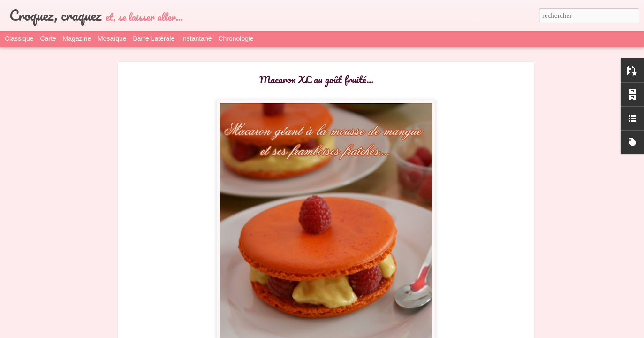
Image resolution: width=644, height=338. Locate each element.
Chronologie (236, 38)
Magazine (77, 38)
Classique (19, 38)
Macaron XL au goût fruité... (316, 79)
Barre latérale (154, 38)
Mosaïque (112, 38)
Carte (48, 38)
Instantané (196, 38)
